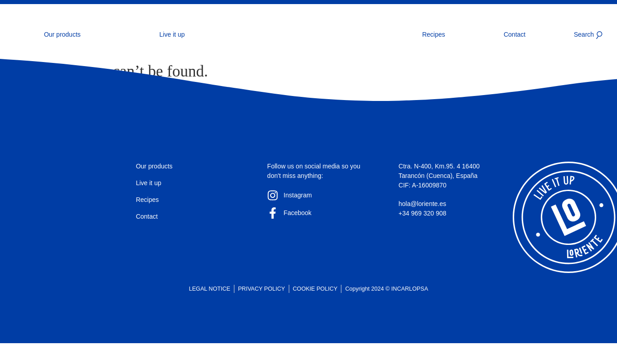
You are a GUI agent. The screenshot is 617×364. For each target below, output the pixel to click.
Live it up (172, 34)
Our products (62, 34)
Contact (515, 34)
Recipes (434, 34)
